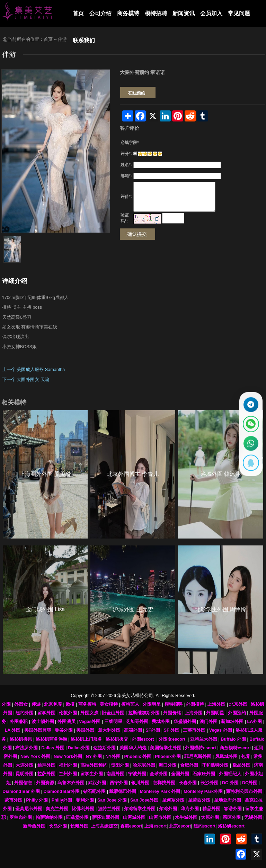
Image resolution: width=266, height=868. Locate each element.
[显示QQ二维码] (250, 464)
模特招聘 (156, 13)
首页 (78, 13)
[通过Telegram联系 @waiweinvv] (250, 403)
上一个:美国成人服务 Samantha (33, 370)
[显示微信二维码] (250, 423)
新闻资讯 (184, 13)
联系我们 (84, 40)
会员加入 (211, 13)
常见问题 (239, 13)
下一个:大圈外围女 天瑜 (26, 380)
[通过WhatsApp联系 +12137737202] (250, 444)
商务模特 (128, 13)
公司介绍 (100, 13)
